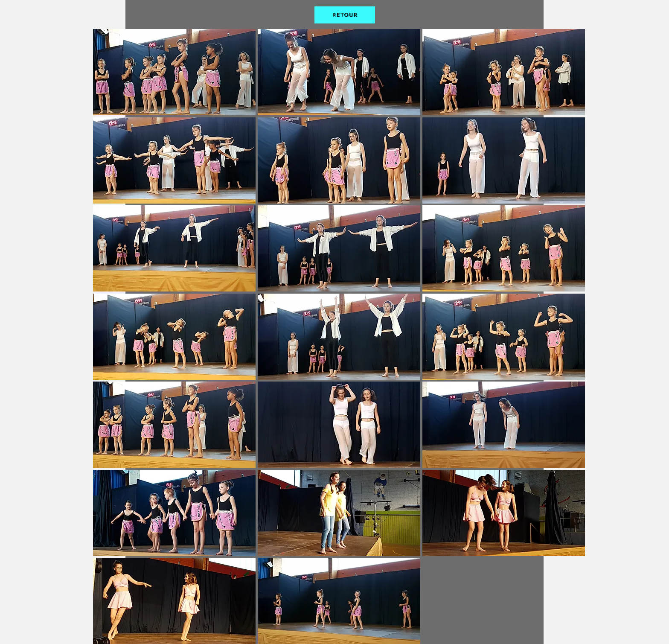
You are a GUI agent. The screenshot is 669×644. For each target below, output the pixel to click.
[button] (174, 72)
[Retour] (345, 15)
